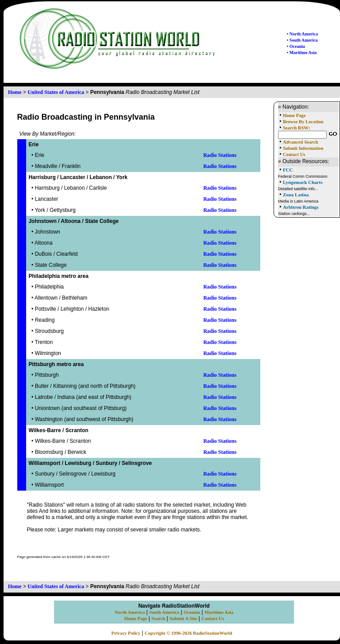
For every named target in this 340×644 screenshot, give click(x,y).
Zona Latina (296, 195)
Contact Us (294, 154)
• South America (302, 40)
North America (130, 612)
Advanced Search (300, 142)
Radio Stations (220, 155)
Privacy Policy (126, 633)
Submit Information (303, 148)
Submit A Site (183, 619)
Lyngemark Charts (303, 182)
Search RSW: (296, 128)
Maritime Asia (219, 612)
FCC (288, 170)
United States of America (56, 92)
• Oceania (296, 46)
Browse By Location (303, 122)
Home (15, 92)
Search (158, 619)
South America (164, 612)
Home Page (294, 115)
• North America (302, 34)
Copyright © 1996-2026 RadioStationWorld (189, 633)
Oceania (192, 612)
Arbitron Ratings (301, 207)
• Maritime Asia (302, 53)
